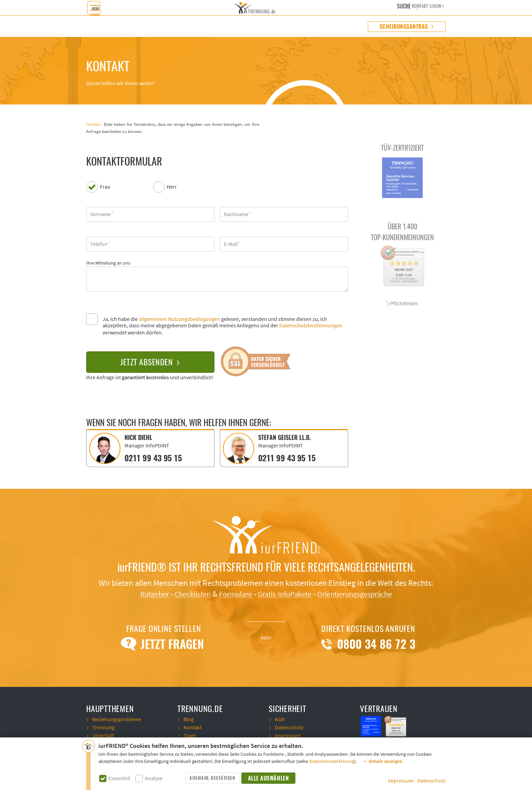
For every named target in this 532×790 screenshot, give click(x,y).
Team (190, 735)
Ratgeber (146, 593)
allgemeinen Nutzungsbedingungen (179, 319)
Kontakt (193, 727)
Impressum (401, 781)
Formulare (233, 593)
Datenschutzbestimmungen (311, 326)
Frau (105, 187)
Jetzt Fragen (164, 643)
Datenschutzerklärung (332, 762)
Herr (172, 187)
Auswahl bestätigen (212, 778)
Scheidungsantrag (407, 27)
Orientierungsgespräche (361, 593)
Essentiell (119, 779)
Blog (189, 719)
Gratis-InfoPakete (286, 593)
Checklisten (187, 593)
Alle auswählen (269, 778)
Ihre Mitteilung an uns (108, 263)
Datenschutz (432, 781)
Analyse (154, 779)
